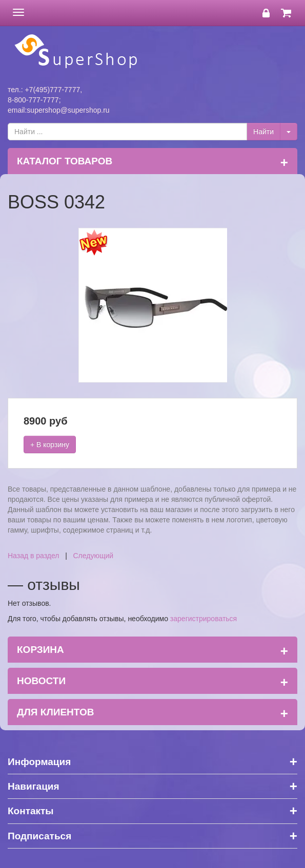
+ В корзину (50, 444)
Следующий (94, 556)
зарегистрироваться (204, 619)
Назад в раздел (34, 556)
